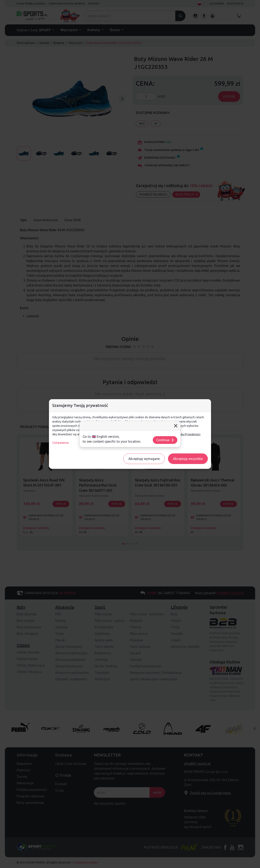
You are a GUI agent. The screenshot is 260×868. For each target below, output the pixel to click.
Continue (165, 440)
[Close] (176, 426)
